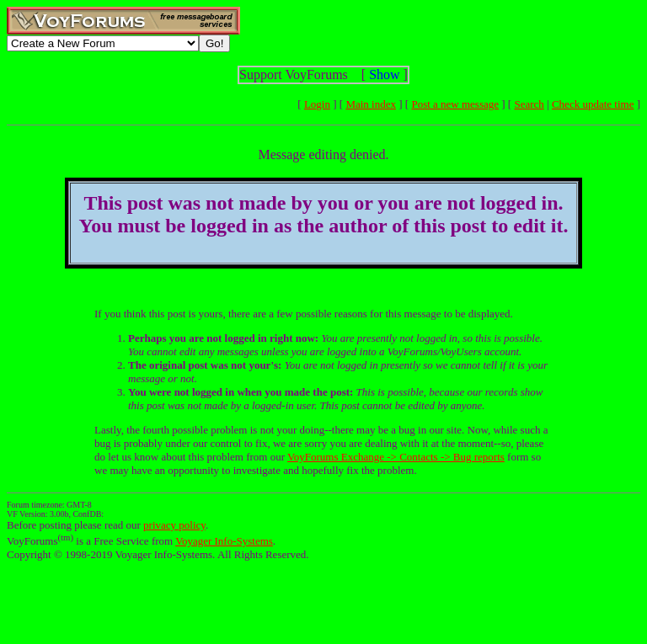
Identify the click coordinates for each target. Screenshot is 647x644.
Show (384, 75)
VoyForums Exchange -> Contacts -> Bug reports (396, 457)
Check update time (593, 104)
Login (317, 104)
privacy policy (174, 525)
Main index (371, 104)
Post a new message (455, 104)
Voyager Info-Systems (224, 541)
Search (529, 104)
